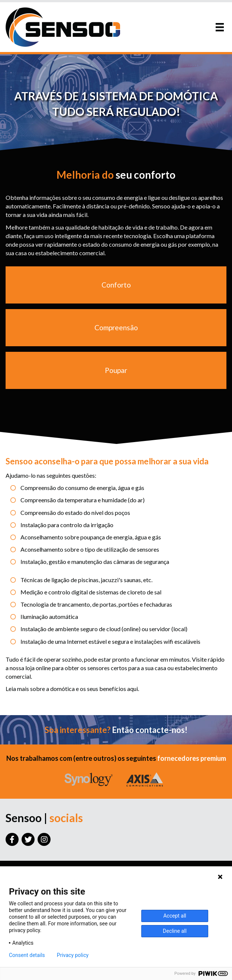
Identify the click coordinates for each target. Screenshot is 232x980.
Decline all (175, 931)
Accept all (175, 916)
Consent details (27, 955)
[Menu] (220, 27)
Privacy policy (73, 955)
